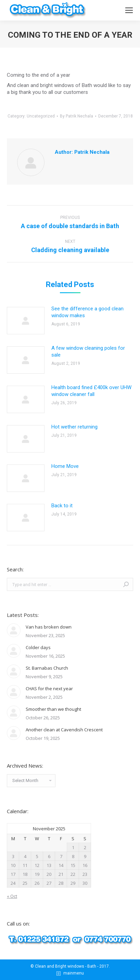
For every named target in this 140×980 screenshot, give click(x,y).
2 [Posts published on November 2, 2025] (85, 847)
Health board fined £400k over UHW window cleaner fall (91, 391)
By (77, 116)
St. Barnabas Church (47, 668)
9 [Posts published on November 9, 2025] (85, 856)
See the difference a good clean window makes (87, 312)
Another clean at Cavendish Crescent (64, 730)
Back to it (62, 506)
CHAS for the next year (49, 689)
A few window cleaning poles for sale (88, 351)
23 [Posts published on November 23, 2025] (85, 874)
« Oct (12, 896)
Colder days (38, 647)
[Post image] (26, 321)
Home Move (65, 466)
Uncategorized (41, 116)
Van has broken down (49, 627)
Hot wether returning (74, 427)
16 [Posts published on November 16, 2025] (85, 865)
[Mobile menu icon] (129, 10)
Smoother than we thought (53, 709)
